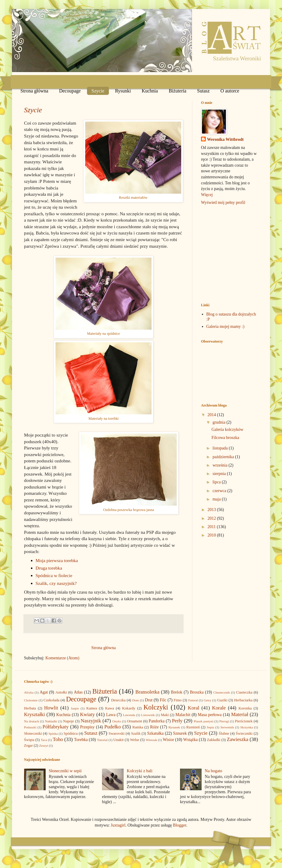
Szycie (98, 91)
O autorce (230, 91)
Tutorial (102, 740)
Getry (207, 700)
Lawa (111, 715)
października (224, 457)
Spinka (53, 733)
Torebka (81, 740)
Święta (29, 740)
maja (217, 499)
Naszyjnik (91, 721)
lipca (217, 482)
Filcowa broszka (225, 438)
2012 (212, 518)
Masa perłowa (210, 715)
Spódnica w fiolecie (54, 575)
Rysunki (123, 91)
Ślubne (224, 733)
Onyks (117, 721)
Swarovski (117, 733)
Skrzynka (247, 727)
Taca (44, 740)
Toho (58, 739)
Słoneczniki (33, 733)
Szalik (136, 733)
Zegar (28, 746)
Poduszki (30, 727)
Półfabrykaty (56, 727)
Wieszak (151, 740)
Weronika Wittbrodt (225, 139)
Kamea (92, 708)
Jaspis (75, 708)
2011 (212, 527)
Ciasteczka (244, 692)
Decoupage (70, 91)
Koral (193, 708)
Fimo (178, 700)
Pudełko (113, 727)
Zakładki (214, 740)
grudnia (219, 422)
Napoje (68, 721)
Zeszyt (43, 746)
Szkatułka (155, 733)
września (220, 465)
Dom (136, 700)
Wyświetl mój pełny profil (223, 203)
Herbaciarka (243, 700)
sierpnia (220, 474)
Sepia (210, 727)
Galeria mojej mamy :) (225, 327)
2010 (212, 535)
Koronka (245, 708)
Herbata (30, 708)
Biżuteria (177, 91)
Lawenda (129, 715)
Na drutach (31, 721)
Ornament (134, 721)
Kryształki (34, 714)
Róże (154, 727)
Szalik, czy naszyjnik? (56, 583)
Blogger (179, 825)
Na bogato (214, 771)
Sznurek (180, 733)
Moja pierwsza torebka (57, 560)
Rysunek (174, 727)
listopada (220, 448)
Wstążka (190, 740)
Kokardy (129, 708)
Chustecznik (222, 692)
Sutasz (203, 91)
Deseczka (118, 700)
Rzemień (193, 727)
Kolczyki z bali (140, 771)
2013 (212, 510)
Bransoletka (147, 692)
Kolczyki (156, 707)
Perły (177, 721)
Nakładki (51, 721)
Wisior (169, 740)
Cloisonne (31, 700)
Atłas (78, 692)
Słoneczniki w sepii (65, 771)
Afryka (29, 692)
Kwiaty (87, 714)
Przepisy (87, 727)
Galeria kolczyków (227, 429)
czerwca (220, 491)
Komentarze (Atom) (62, 658)
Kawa (109, 708)
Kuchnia (150, 91)
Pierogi (224, 721)
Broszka (197, 692)
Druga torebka (49, 568)
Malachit (183, 715)
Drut (149, 700)
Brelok (177, 692)
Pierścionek (244, 721)
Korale (219, 708)
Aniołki (61, 692)
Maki (165, 715)
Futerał (193, 700)
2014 (212, 415)
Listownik (148, 715)
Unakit (118, 740)
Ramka (138, 727)
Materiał (240, 714)
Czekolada (51, 700)
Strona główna (34, 91)
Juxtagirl (118, 825)
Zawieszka (238, 739)
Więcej (207, 195)
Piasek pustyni (204, 721)
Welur (135, 740)
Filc (163, 700)
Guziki (222, 700)
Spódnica (71, 733)
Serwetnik (227, 727)
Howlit (51, 708)
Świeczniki (244, 733)
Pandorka (157, 721)
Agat (44, 692)
